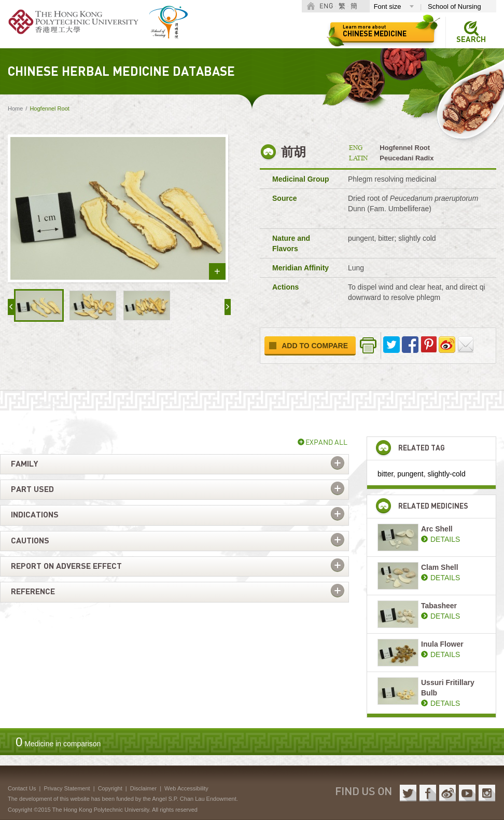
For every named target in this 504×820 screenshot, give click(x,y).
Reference (33, 592)
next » (228, 307)
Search (471, 40)
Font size (388, 6)
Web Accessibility (186, 788)
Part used (32, 489)
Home (15, 108)
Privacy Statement (67, 788)
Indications (35, 515)
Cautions (30, 541)
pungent (410, 474)
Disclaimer (143, 788)
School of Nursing (454, 6)
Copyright (110, 788)
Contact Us (22, 788)
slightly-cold (447, 474)
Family (24, 464)
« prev (11, 307)
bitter (385, 474)
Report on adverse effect (66, 566)
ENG (326, 6)
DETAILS (445, 539)
